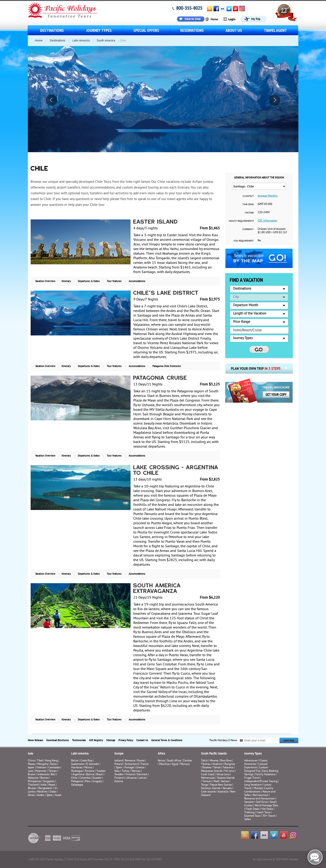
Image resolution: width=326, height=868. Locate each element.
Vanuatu (227, 788)
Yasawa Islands (226, 778)
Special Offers (146, 30)
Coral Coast (208, 775)
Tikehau (206, 764)
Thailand (33, 785)
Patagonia (77, 782)
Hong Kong (51, 761)
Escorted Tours (252, 816)
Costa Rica (86, 761)
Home (39, 41)
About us (234, 30)
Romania (130, 761)
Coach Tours (263, 813)
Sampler (249, 802)
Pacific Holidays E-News (223, 741)
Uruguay (97, 782)
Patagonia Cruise (160, 378)
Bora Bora (226, 761)
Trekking (249, 813)
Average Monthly (268, 196)
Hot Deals (267, 809)
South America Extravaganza (157, 589)
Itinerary (66, 281)
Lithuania (131, 778)
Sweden (119, 775)
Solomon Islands (211, 788)
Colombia (85, 778)
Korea (53, 764)
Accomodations (137, 281)
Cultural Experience (256, 766)
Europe (119, 754)
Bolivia (90, 775)
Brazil (100, 775)
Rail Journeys (261, 795)
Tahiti (204, 761)
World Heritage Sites (266, 806)
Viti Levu (229, 771)
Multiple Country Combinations (259, 790)
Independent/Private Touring (261, 782)
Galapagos (77, 785)
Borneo (44, 778)
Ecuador (97, 778)
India (43, 785)
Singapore (49, 782)
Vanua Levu (223, 775)
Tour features (114, 281)
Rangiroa (230, 764)
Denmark (142, 775)
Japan (31, 768)
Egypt (175, 764)
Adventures (251, 761)
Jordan (41, 795)
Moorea (214, 761)
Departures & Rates (89, 281)
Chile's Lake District (166, 293)
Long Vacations (253, 785)
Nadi (216, 782)
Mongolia (43, 764)
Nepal (52, 785)
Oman (31, 795)
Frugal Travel (252, 778)
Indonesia (43, 775)
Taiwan (53, 771)
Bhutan (32, 788)
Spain (119, 768)
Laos (31, 771)
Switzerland (132, 764)
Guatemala (77, 764)
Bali (53, 775)
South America (106, 41)
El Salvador (92, 764)
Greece (140, 768)
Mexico (88, 768)
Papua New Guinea (221, 785)
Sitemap (111, 740)
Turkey (126, 771)
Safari (248, 820)
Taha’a (217, 768)
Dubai (53, 792)
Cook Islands (208, 792)
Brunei (32, 775)
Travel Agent (275, 30)
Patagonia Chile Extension (167, 366)
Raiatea (207, 768)
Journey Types (99, 30)
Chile (74, 778)
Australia (223, 792)
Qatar (50, 795)
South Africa (174, 761)
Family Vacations (265, 775)
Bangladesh (45, 788)
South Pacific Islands (214, 754)
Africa (161, 754)
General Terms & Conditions (167, 740)
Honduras (77, 768)
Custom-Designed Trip (256, 769)
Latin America (81, 41)
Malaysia (33, 778)
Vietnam (41, 768)
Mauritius (164, 764)
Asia (30, 754)
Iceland (119, 761)
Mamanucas (208, 778)
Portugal (129, 768)
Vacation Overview (45, 281)
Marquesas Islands (212, 771)
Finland (130, 775)
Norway (136, 771)
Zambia (187, 761)
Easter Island (156, 222)
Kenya (161, 761)
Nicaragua (77, 771)
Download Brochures (58, 740)
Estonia (119, 782)
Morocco (185, 764)
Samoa (225, 782)
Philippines (34, 782)
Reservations (192, 30)
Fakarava (228, 768)
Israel (58, 795)
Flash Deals (253, 809)
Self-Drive (262, 802)
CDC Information (267, 221)
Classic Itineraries (256, 763)
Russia (141, 761)
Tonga (204, 785)
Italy (117, 771)
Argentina (78, 775)
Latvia (142, 778)
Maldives (42, 792)
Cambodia (54, 768)
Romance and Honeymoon (260, 799)
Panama (90, 771)
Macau (32, 764)
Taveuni (207, 782)
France (145, 764)
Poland (119, 764)
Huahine (217, 764)
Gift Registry (96, 740)
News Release (35, 740)
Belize (75, 761)
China (31, 761)
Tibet (40, 761)
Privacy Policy (126, 740)
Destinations (52, 30)
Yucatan (101, 771)
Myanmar (41, 771)
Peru (88, 782)
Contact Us (142, 740)
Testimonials (79, 740)
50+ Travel (269, 816)
